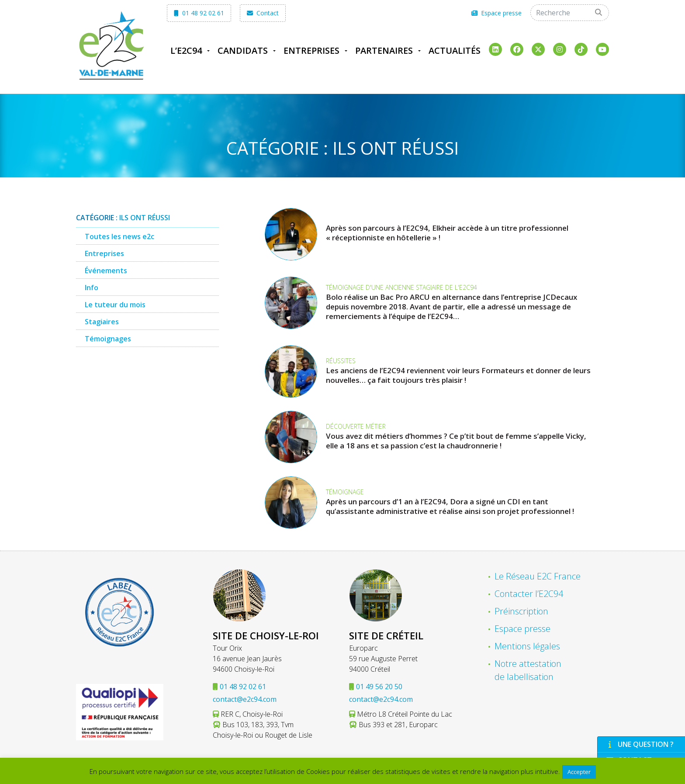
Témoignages (108, 339)
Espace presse (496, 13)
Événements (106, 271)
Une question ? (640, 744)
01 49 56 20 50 (379, 687)
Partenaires (384, 50)
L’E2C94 (186, 50)
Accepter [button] (579, 772)
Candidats (243, 50)
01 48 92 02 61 (199, 13)
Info (92, 288)
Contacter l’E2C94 (529, 594)
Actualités (455, 50)
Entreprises (311, 50)
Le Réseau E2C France (538, 576)
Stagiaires (102, 322)
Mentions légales (527, 646)
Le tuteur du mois (115, 305)
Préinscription (521, 611)
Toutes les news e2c (119, 236)
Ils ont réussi (145, 218)
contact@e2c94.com (245, 699)
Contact (263, 13)
